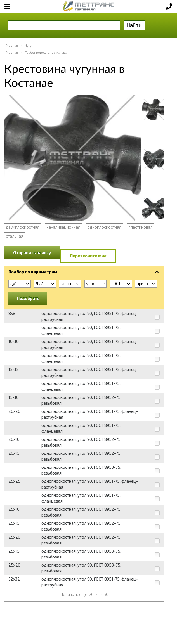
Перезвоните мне (88, 256)
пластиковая (141, 227)
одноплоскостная (104, 227)
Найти (134, 25)
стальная (15, 236)
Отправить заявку (32, 252)
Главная (12, 45)
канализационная (63, 227)
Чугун (29, 45)
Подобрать (28, 298)
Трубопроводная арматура (46, 52)
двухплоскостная (23, 227)
